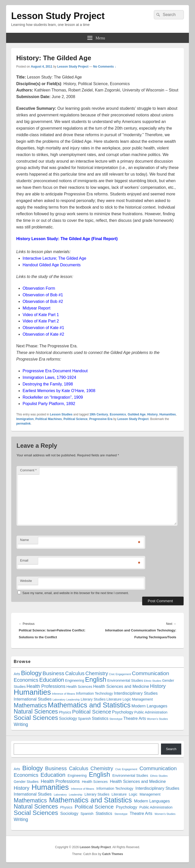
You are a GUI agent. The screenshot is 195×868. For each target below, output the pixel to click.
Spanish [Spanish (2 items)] (84, 719)
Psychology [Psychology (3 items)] (123, 712)
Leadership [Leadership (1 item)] (73, 700)
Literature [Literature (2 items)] (114, 699)
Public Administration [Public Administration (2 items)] (151, 712)
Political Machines (48, 419)
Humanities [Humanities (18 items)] (32, 692)
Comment (28, 470)
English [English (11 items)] (96, 679)
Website (26, 581)
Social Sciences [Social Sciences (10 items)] (36, 718)
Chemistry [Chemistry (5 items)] (97, 673)
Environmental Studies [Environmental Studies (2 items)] (125, 680)
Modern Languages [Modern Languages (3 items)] (149, 706)
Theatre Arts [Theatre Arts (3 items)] (135, 718)
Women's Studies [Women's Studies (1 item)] (157, 719)
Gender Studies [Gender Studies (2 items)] (26, 782)
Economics (118, 414)
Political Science (76, 419)
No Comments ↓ (105, 67)
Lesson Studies (61, 414)
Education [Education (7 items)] (52, 680)
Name (25, 540)
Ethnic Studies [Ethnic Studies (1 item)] (153, 681)
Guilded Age (137, 414)
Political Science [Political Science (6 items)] (92, 712)
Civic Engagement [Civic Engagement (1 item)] (120, 674)
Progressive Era (101, 419)
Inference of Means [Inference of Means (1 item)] (63, 694)
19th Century (99, 414)
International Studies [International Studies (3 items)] (33, 699)
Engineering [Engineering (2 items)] (75, 680)
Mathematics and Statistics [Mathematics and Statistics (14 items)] (89, 705)
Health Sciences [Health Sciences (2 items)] (79, 687)
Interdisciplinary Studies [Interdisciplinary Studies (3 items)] (136, 693)
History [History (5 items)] (158, 686)
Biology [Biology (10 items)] (31, 673)
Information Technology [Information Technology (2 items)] (94, 693)
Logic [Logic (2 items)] (127, 699)
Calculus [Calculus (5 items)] (75, 673)
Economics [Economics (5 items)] (26, 680)
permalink (23, 424)
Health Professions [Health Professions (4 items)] (46, 686)
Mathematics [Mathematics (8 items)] (30, 705)
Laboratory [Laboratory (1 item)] (59, 700)
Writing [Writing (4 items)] (21, 724)
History (152, 414)
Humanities (168, 414)
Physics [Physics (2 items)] (65, 712)
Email (24, 560)
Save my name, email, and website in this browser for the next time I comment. (76, 593)
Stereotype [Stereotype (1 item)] (116, 719)
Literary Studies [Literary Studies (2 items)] (93, 699)
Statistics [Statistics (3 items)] (100, 718)
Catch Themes (112, 854)
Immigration (25, 419)
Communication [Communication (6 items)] (150, 673)
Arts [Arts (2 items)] (17, 674)
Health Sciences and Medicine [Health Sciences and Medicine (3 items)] (121, 686)
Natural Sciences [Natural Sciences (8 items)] (36, 711)
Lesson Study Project (58, 16)
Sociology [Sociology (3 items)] (68, 718)
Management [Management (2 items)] (142, 699)
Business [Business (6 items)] (53, 673)
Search (171, 749)
